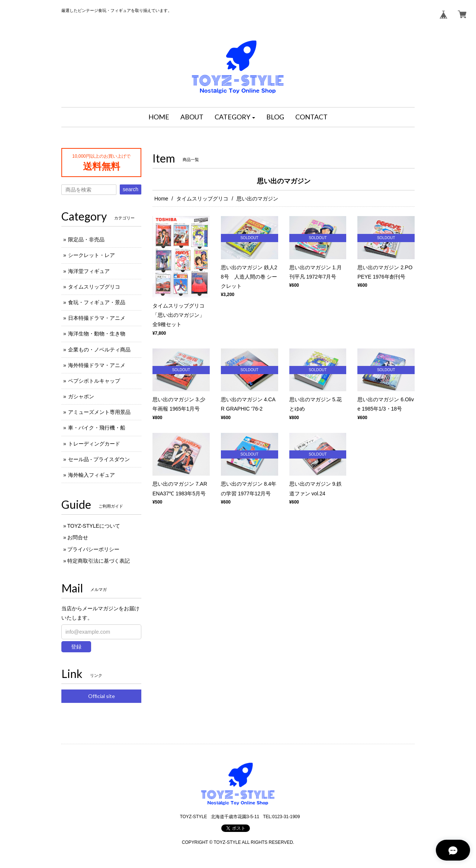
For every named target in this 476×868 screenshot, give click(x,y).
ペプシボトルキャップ (94, 381)
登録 (76, 647)
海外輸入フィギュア (91, 475)
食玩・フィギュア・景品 (97, 302)
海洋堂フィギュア (89, 271)
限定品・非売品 (86, 239)
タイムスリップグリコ (202, 199)
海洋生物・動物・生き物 (97, 334)
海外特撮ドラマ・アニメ (97, 365)
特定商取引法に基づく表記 (99, 561)
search (131, 189)
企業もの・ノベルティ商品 (99, 350)
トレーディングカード (94, 444)
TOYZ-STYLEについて (94, 526)
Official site (102, 696)
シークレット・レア (91, 255)
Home (161, 199)
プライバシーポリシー (93, 549)
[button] (235, 117)
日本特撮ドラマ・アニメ (97, 318)
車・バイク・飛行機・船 (97, 428)
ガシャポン (81, 396)
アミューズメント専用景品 (99, 412)
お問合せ (78, 537)
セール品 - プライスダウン (99, 459)
